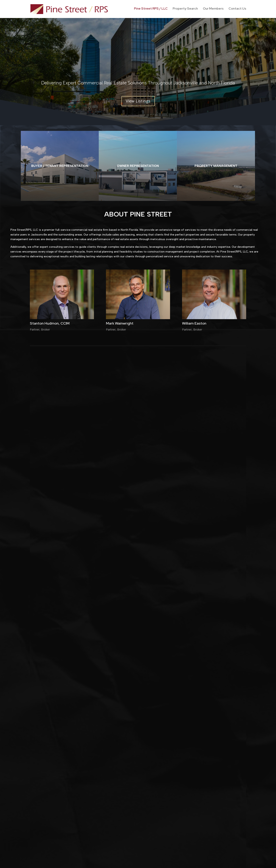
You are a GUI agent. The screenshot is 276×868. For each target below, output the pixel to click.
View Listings (138, 101)
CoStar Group (156, 563)
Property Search (185, 10)
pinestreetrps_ (136, 744)
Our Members (213, 10)
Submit (237, 671)
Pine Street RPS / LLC (151, 10)
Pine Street (115, 744)
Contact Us (237, 10)
